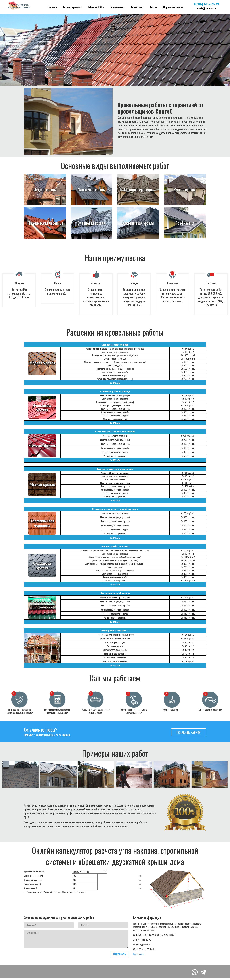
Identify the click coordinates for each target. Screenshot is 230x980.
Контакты (136, 7)
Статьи (154, 7)
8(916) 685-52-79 (206, 4)
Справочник (116, 7)
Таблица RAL (95, 7)
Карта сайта (138, 954)
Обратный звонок (173, 7)
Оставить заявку (189, 732)
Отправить (119, 954)
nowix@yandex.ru (206, 8)
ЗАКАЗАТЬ (115, 383)
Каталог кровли (71, 7)
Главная (52, 7)
